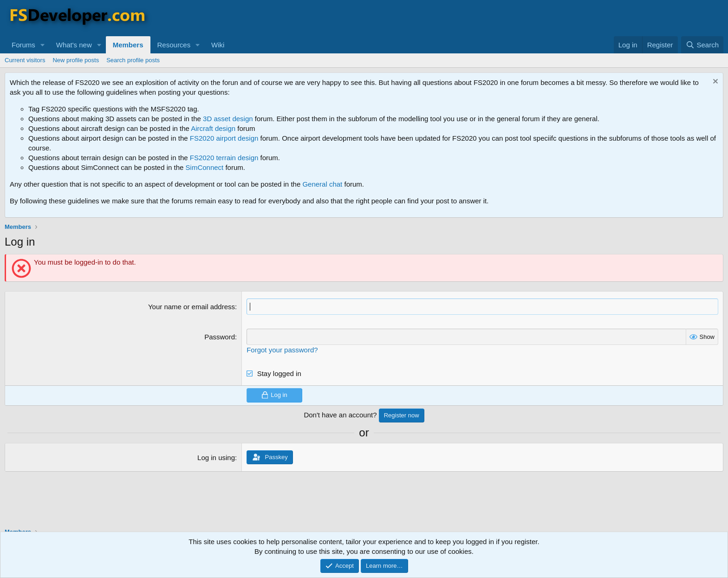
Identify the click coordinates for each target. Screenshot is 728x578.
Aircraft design (213, 128)
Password (220, 337)
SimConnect (205, 167)
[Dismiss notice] (714, 82)
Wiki (218, 45)
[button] (43, 45)
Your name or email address (192, 307)
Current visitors (25, 60)
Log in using (216, 458)
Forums (23, 45)
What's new (74, 45)
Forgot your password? (282, 350)
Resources (174, 45)
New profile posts (76, 60)
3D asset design (228, 119)
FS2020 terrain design (224, 158)
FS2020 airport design (224, 138)
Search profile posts (133, 60)
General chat (322, 184)
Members (128, 45)
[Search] (702, 45)
